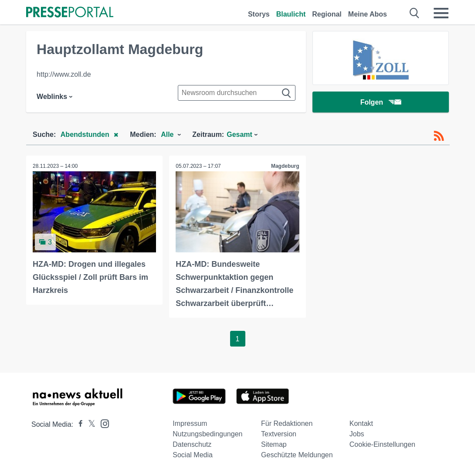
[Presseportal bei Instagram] (102, 423)
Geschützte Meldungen (297, 455)
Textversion (279, 434)
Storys (259, 14)
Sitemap (274, 444)
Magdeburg (285, 166)
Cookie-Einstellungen (382, 444)
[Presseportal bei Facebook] (78, 424)
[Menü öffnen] (441, 13)
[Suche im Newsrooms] (237, 93)
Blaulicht (291, 14)
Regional (327, 14)
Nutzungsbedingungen (207, 434)
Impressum (190, 423)
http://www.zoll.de (64, 74)
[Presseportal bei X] (89, 424)
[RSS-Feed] (439, 136)
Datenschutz (192, 444)
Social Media (193, 455)
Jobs (357, 434)
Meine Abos (368, 14)
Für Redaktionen (287, 423)
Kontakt (361, 423)
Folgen (381, 102)
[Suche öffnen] (415, 13)
